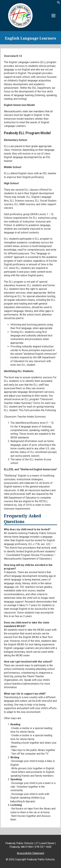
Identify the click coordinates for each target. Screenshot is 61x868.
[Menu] (53, 16)
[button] (59, 4)
